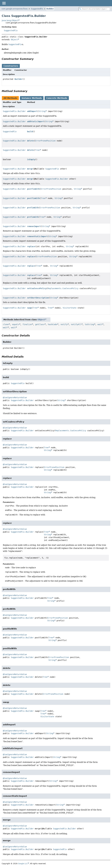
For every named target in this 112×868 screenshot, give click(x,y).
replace (31, 246)
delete (30, 141)
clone (6, 324)
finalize (27, 324)
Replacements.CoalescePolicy (63, 288)
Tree (37, 150)
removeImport (34, 226)
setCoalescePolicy (37, 288)
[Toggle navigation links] (4, 3)
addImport (32, 111)
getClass (40, 324)
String (42, 111)
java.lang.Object (10, 20)
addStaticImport (36, 121)
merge (30, 169)
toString (89, 324)
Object (14, 40)
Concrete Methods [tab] (57, 98)
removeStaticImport (37, 236)
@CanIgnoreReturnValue (15, 398)
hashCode (52, 324)
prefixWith (33, 208)
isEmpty (31, 159)
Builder (50, 9)
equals (16, 324)
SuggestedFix (37, 9)
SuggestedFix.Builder (14, 111)
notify (64, 324)
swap (29, 308)
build (30, 132)
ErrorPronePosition (45, 141)
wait (100, 324)
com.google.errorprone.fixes (15, 9)
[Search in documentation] (94, 9)
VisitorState (70, 308)
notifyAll (76, 324)
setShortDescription (38, 298)
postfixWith (33, 189)
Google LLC (23, 864)
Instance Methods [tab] (32, 98)
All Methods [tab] (10, 98)
